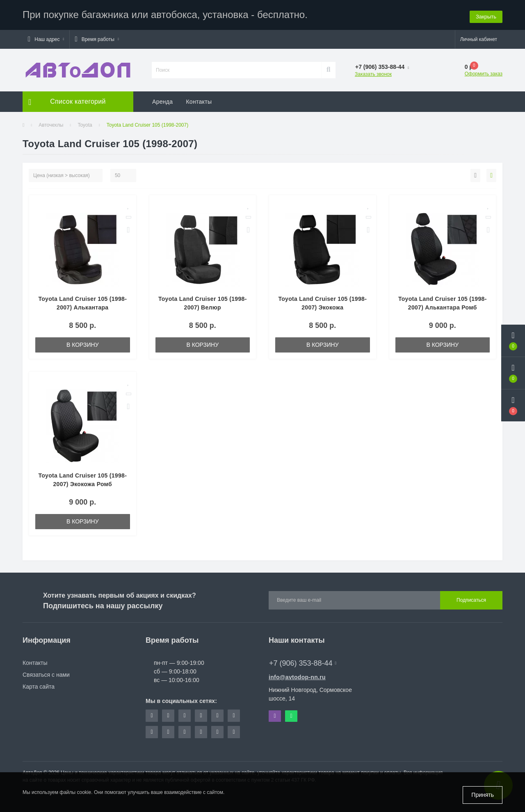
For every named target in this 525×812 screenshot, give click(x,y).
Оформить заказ (484, 73)
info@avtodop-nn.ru (297, 676)
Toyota (85, 124)
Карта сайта (39, 685)
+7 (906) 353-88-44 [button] (303, 662)
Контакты (199, 100)
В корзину (83, 343)
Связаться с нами (46, 673)
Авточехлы (51, 124)
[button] (46, 38)
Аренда (162, 100)
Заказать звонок (373, 73)
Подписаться (471, 599)
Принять (483, 795)
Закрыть (486, 14)
